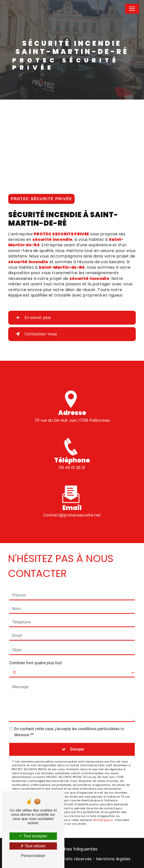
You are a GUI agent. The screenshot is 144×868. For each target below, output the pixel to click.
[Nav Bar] (132, 9)
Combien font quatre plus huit (36, 663)
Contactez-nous (35, 334)
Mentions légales (113, 859)
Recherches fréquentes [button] (72, 849)
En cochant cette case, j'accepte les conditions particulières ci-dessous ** (70, 732)
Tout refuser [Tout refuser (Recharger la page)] (33, 846)
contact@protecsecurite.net (72, 511)
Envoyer (77, 749)
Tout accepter (33, 836)
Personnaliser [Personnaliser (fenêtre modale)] (33, 856)
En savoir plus (32, 318)
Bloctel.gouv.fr (103, 820)
